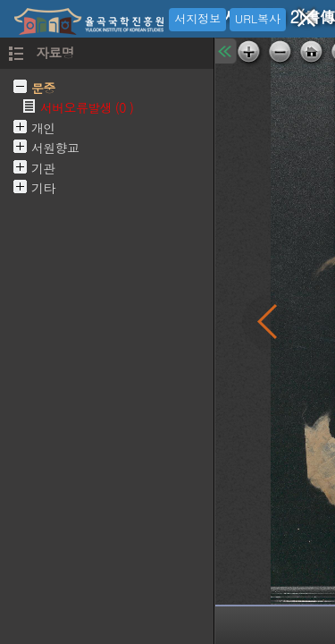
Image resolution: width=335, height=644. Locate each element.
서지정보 (197, 18)
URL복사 (258, 18)
